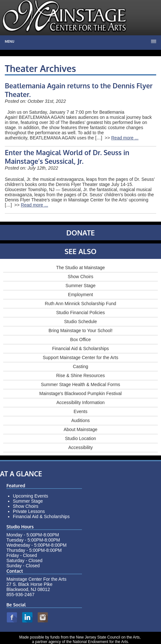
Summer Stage (80, 286)
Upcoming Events (31, 496)
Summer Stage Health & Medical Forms (80, 384)
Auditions (81, 420)
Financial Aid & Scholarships (80, 348)
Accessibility (80, 447)
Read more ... (125, 138)
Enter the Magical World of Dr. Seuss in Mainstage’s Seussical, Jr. (67, 157)
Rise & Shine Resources (81, 375)
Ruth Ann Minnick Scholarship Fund (81, 304)
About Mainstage (80, 429)
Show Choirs (80, 277)
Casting (80, 366)
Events (80, 411)
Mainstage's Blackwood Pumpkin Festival (80, 393)
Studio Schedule (81, 322)
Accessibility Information (80, 402)
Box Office (80, 340)
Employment (81, 295)
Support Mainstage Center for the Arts (80, 357)
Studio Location (80, 438)
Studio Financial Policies (81, 313)
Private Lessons (29, 511)
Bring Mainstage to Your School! (80, 331)
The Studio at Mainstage (81, 268)
